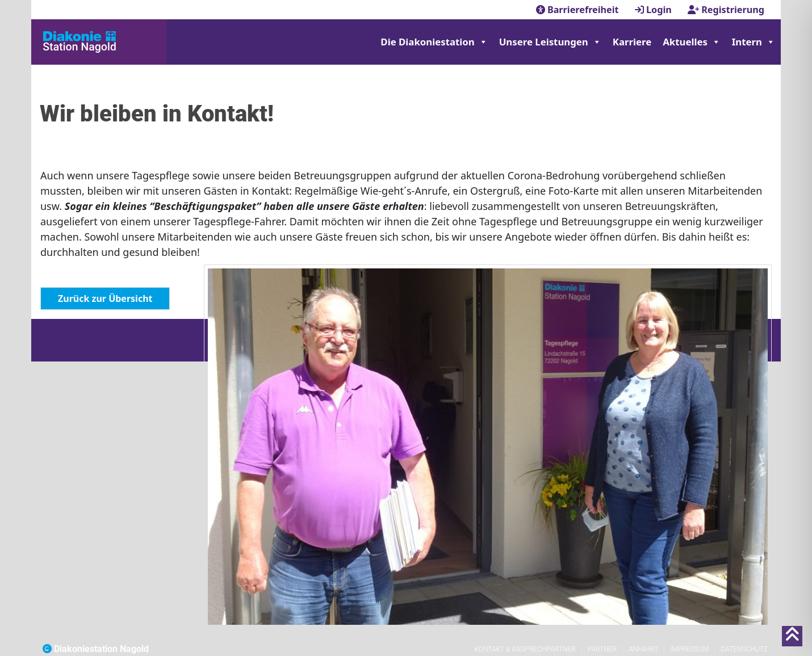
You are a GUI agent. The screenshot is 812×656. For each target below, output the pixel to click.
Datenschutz (744, 649)
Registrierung (726, 10)
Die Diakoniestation (434, 42)
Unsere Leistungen (550, 42)
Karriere (632, 42)
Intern (754, 42)
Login (654, 10)
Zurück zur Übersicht (105, 298)
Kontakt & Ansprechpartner (525, 649)
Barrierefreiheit (579, 10)
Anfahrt (643, 649)
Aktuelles (692, 42)
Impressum (689, 649)
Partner (602, 649)
